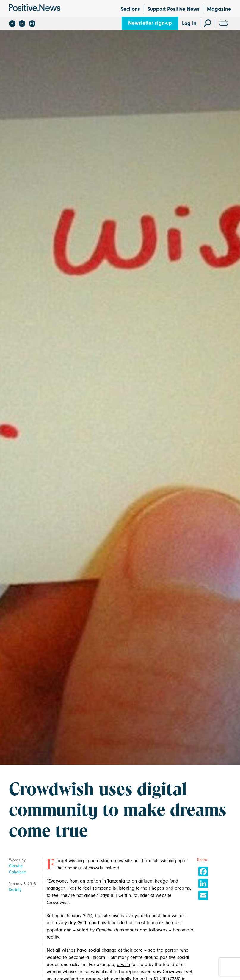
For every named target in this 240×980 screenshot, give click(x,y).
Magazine (219, 9)
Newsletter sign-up (150, 23)
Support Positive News (174, 9)
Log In (189, 23)
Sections (130, 9)
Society (15, 890)
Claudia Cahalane (18, 869)
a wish (123, 965)
